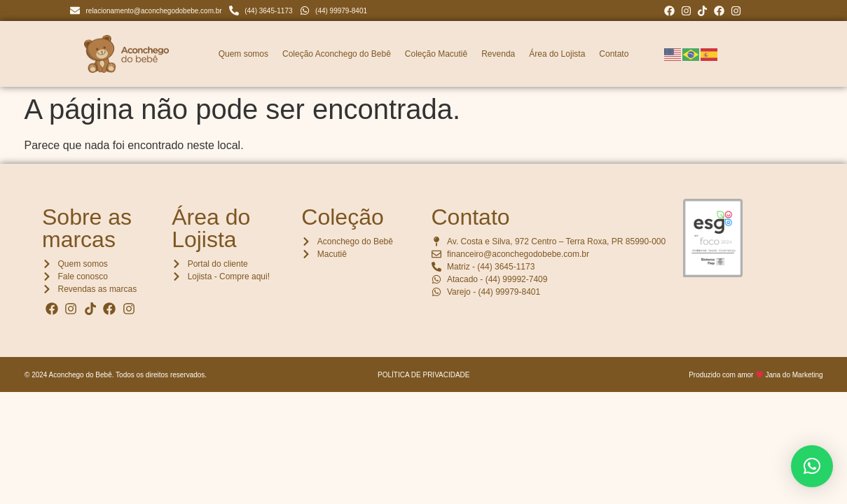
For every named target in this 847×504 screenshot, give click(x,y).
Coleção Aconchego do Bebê (337, 54)
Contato (614, 54)
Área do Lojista (557, 54)
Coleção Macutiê (436, 54)
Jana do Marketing (794, 375)
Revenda (498, 54)
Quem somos (243, 54)
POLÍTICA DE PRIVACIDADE (424, 375)
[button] (812, 466)
